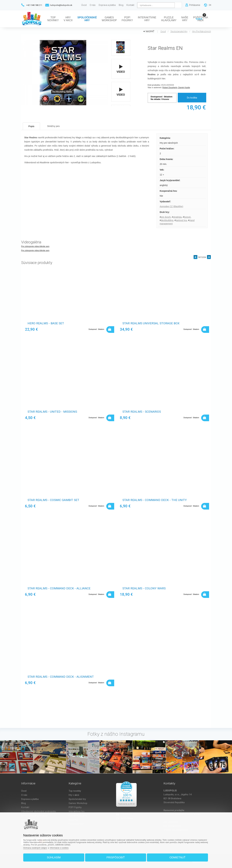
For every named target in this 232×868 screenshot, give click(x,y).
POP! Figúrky (75, 807)
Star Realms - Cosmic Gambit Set (53, 500)
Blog (23, 803)
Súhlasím (54, 857)
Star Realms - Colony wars (144, 588)
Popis (31, 126)
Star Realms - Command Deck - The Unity (155, 500)
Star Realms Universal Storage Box (151, 323)
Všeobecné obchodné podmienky (39, 811)
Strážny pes (53, 126)
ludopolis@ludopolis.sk (61, 5)
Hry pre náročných (202, 31)
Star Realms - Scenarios (142, 412)
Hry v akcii (74, 795)
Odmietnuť (178, 857)
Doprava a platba (30, 799)
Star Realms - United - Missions (52, 412)
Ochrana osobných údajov (35, 848)
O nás (24, 795)
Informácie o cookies (59, 848)
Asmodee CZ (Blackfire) (172, 206)
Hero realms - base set (46, 323)
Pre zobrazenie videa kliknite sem (35, 246)
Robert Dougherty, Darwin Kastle (176, 88)
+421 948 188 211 (34, 5)
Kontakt (25, 807)
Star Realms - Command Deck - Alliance (59, 588)
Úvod (163, 31)
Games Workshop (78, 803)
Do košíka (192, 98)
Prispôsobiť (116, 857)
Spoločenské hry (179, 31)
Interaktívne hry (77, 811)
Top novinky (75, 791)
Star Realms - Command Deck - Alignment (61, 677)
